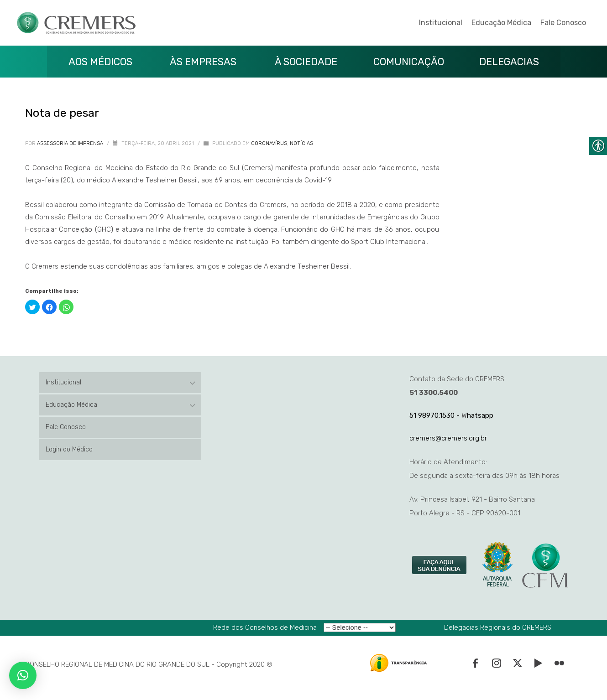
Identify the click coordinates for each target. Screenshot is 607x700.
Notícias (301, 143)
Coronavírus (269, 143)
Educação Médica (501, 23)
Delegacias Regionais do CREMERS (498, 627)
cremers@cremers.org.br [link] (448, 438)
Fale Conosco (563, 23)
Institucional (441, 23)
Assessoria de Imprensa (71, 143)
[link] (440, 565)
